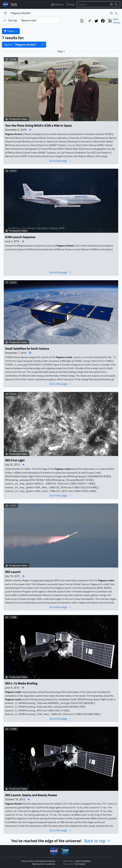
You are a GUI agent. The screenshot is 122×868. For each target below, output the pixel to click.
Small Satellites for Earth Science (27, 349)
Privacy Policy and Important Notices (38, 861)
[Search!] (117, 4)
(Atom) (117, 23)
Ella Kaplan (80, 864)
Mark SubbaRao (83, 861)
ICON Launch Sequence (20, 237)
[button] (43, 45)
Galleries (57, 4)
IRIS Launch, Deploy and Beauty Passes (31, 795)
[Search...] (92, 4)
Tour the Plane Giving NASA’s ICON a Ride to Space (38, 125)
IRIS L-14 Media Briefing (21, 683)
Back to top (97, 841)
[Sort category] (40, 20)
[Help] (5, 13)
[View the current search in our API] (82, 21)
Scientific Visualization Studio (14, 4)
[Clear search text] (111, 4)
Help (70, 4)
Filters (11, 31)
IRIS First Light (15, 460)
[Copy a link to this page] (90, 21)
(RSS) (116, 19)
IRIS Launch (13, 572)
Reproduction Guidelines (44, 864)
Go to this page (60, 161)
